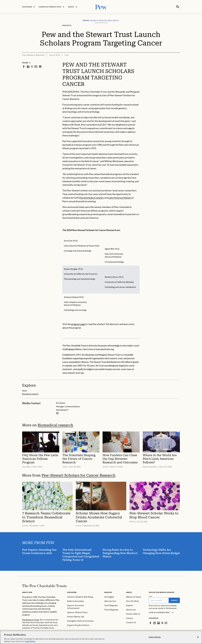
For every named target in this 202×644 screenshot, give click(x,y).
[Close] (198, 637)
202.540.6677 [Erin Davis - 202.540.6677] (62, 410)
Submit (174, 600)
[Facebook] (150, 623)
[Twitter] (162, 623)
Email (151, 596)
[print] (40, 66)
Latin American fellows (120, 197)
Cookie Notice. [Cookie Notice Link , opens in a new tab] (30, 641)
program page (78, 324)
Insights (108, 592)
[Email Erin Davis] (57, 413)
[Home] (44, 586)
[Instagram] (154, 623)
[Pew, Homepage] (101, 7)
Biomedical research (55, 425)
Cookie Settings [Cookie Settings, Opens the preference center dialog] (155, 637)
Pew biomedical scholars (92, 197)
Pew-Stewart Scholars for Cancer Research (79, 475)
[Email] (159, 600)
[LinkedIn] (159, 623)
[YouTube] (166, 623)
